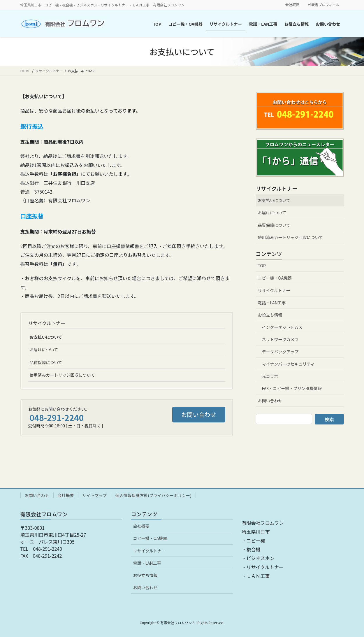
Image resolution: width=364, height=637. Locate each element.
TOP (262, 266)
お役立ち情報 (270, 315)
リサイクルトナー (47, 323)
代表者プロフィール (324, 5)
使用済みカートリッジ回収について (62, 375)
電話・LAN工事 (272, 303)
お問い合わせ (270, 401)
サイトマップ (95, 495)
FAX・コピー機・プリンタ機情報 (292, 388)
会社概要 (292, 5)
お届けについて (44, 350)
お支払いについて (46, 337)
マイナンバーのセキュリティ (288, 364)
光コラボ (270, 376)
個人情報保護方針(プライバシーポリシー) (153, 495)
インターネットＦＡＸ (282, 327)
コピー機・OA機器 (275, 278)
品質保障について (46, 362)
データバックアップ (280, 352)
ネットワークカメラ (280, 339)
